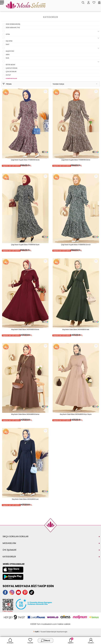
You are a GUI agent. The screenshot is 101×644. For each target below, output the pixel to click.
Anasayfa (10, 640)
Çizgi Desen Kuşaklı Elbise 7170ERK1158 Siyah (25, 245)
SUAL (7, 58)
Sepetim (71, 640)
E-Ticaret (42, 632)
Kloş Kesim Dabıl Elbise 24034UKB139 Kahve (25, 414)
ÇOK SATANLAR (11, 72)
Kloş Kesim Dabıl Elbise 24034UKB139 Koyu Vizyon (76, 414)
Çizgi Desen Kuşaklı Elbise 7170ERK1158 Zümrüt (76, 245)
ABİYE (8, 55)
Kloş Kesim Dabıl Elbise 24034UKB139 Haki (76, 330)
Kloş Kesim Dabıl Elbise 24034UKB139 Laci (25, 499)
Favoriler (30, 640)
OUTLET (8, 75)
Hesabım (91, 640)
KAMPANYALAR (11, 78)
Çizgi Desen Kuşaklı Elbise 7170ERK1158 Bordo (25, 160)
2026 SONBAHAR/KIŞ (13, 24)
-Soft (36, 632)
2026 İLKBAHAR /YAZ (13, 28)
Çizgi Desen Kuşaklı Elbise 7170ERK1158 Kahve (76, 160)
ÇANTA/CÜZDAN (12, 68)
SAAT (8, 44)
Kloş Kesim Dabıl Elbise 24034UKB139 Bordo (25, 330)
